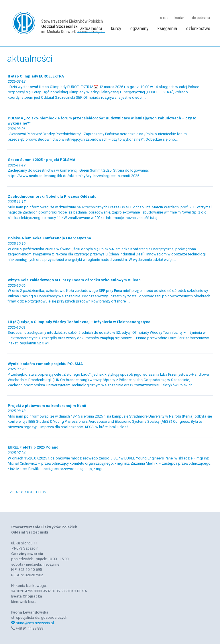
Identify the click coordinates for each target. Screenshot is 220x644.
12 (44, 492)
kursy (116, 28)
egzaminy (139, 28)
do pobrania (201, 18)
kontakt (180, 18)
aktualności (91, 28)
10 (35, 492)
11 (40, 492)
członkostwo (198, 28)
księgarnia (167, 28)
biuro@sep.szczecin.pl (33, 623)
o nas (164, 18)
